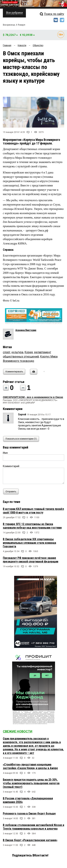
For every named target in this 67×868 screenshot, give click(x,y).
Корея (29, 352)
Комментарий (11, 466)
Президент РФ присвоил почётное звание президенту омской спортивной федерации (31, 560)
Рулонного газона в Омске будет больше (29, 814)
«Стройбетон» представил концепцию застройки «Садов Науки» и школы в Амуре (30, 766)
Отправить (12, 491)
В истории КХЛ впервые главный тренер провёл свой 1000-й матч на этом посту (33, 511)
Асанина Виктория (26, 330)
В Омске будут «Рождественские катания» (30, 840)
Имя (5, 453)
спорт (7, 352)
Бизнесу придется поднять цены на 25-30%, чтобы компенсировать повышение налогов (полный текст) (31, 783)
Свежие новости (18, 731)
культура (17, 352)
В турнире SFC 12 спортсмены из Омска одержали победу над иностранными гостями (32, 526)
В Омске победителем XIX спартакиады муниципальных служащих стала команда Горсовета (29, 543)
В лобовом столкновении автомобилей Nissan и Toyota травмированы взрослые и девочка (33, 827)
